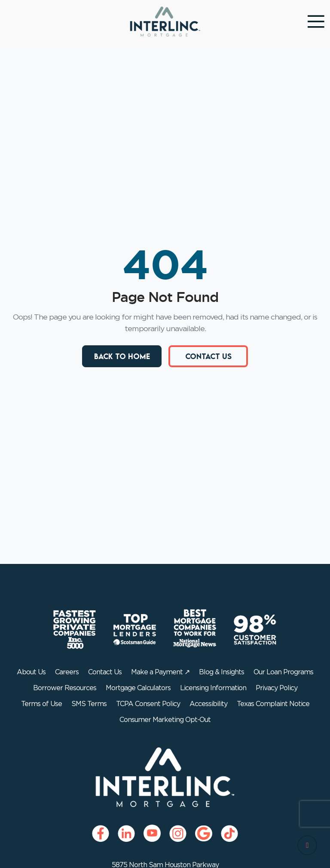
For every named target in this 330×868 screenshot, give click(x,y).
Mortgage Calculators (138, 688)
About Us (31, 672)
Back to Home (122, 356)
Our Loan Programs (283, 672)
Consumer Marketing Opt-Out (165, 720)
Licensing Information (213, 688)
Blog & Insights (222, 672)
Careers (67, 672)
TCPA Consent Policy (148, 704)
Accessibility (208, 704)
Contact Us (208, 356)
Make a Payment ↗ (160, 672)
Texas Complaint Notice (273, 704)
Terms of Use (41, 704)
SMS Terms (89, 704)
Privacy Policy (277, 688)
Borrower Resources (65, 688)
